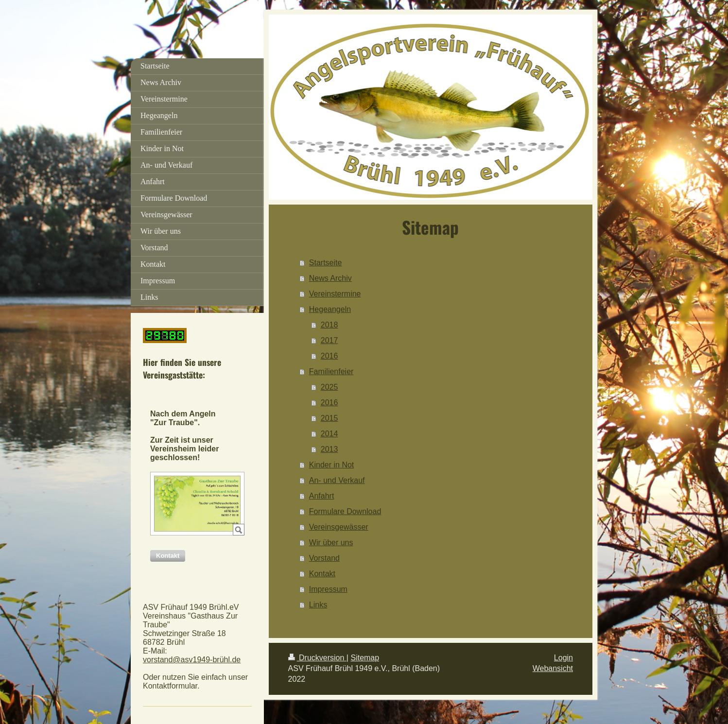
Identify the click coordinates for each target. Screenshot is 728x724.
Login (563, 658)
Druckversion (317, 658)
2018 (329, 325)
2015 (329, 418)
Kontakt (322, 574)
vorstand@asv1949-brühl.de (192, 660)
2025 (329, 387)
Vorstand (324, 558)
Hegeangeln (330, 309)
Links (318, 605)
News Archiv (330, 278)
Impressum (328, 589)
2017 (329, 340)
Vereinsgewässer (339, 527)
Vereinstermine (335, 294)
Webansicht (553, 668)
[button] (168, 556)
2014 (329, 434)
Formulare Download (345, 511)
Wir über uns (331, 543)
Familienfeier (331, 371)
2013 (329, 449)
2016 (329, 356)
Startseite (326, 263)
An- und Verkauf (337, 480)
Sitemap (365, 658)
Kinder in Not (332, 465)
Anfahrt (322, 496)
